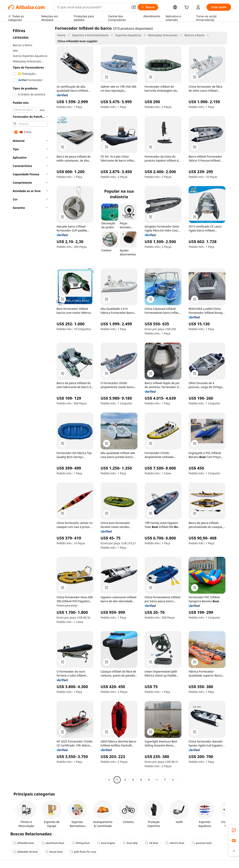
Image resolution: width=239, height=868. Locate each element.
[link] (234, 830)
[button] (134, 7)
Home (61, 35)
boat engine (106, 843)
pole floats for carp (83, 852)
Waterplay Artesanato (163, 35)
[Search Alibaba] (93, 7)
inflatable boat (24, 843)
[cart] (187, 8)
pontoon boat (202, 843)
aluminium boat (53, 843)
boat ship (130, 843)
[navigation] (30, 404)
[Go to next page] (173, 780)
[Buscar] (148, 7)
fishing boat (81, 843)
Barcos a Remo (195, 35)
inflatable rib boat (25, 852)
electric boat (175, 843)
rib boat (152, 843)
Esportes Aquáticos (128, 35)
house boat (54, 852)
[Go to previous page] (109, 780)
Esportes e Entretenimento (91, 35)
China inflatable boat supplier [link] (77, 41)
